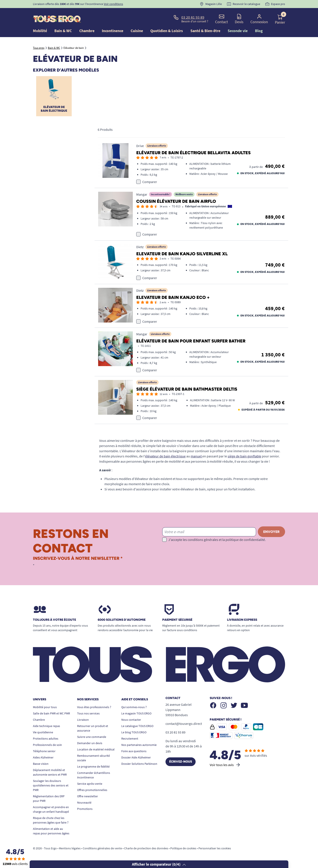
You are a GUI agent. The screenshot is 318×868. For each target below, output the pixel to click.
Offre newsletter (88, 796)
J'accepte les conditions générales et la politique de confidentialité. (217, 540)
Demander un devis (90, 743)
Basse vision (41, 764)
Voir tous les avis (225, 765)
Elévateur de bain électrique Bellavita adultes (193, 153)
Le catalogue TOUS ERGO (137, 726)
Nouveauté (84, 802)
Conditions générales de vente (102, 848)
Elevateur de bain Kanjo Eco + (173, 297)
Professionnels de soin (47, 745)
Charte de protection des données (146, 848)
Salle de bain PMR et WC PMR (51, 713)
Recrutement (130, 739)
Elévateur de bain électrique (54, 109)
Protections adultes (46, 739)
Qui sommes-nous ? (134, 707)
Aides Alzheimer (43, 757)
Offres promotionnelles (92, 790)
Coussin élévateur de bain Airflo (176, 201)
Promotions (85, 809)
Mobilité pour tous (45, 707)
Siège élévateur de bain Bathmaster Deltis (187, 389)
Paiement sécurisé (177, 620)
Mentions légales (70, 848)
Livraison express (242, 620)
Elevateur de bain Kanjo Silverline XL (182, 254)
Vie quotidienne (43, 732)
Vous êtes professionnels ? (94, 707)
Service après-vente (90, 784)
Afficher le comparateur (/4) (159, 864)
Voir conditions (113, 4)
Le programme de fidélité (93, 766)
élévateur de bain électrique (165, 456)
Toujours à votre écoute (54, 620)
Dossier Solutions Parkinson (139, 764)
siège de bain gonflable (244, 456)
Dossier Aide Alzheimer (136, 757)
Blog (259, 31)
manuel (196, 456)
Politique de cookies (183, 848)
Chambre (39, 720)
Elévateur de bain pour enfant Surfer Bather (191, 341)
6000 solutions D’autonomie (122, 620)
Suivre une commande (92, 737)
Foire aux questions (134, 751)
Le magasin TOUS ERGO (136, 713)
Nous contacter (131, 720)
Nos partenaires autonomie (139, 745)
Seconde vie (238, 31)
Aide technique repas (46, 726)
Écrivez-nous (181, 762)
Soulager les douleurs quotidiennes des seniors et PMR (51, 785)
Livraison (83, 720)
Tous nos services (88, 713)
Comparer (150, 182)
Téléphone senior (44, 751)
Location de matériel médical (96, 749)
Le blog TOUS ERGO (134, 732)
